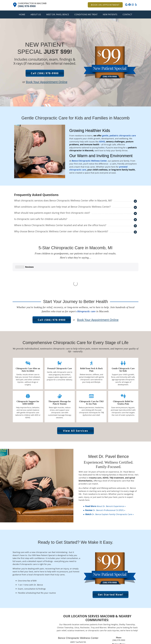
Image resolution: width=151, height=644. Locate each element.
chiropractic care (86, 280)
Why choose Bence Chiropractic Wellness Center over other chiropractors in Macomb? (61, 231)
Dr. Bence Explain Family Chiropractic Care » (109, 483)
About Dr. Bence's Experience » (105, 475)
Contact (127, 14)
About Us (36, 14)
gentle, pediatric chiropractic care (119, 136)
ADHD (102, 142)
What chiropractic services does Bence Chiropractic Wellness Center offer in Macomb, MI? (63, 201)
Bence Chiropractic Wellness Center (89, 161)
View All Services (76, 399)
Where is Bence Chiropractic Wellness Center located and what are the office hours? (60, 225)
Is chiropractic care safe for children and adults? (41, 219)
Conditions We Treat (86, 14)
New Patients (110, 14)
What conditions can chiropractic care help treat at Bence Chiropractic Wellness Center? (62, 207)
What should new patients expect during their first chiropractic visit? (52, 213)
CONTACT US (78, 620)
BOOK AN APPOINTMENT (105, 5)
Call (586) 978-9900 (45, 73)
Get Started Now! (111, 563)
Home (22, 14)
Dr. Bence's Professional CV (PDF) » (105, 479)
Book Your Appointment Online (47, 82)
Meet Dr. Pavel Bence (58, 14)
